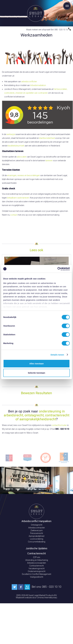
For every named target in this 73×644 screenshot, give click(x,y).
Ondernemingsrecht (37, 571)
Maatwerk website (24, 598)
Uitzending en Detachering (37, 560)
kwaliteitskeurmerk (16, 146)
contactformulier (59, 425)
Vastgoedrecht (37, 577)
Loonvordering (37, 539)
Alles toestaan (36, 364)
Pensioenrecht (37, 533)
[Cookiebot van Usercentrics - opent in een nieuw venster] (57, 269)
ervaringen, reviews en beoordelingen (23, 175)
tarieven (49, 161)
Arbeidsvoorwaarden (37, 563)
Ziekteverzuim (37, 530)
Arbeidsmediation (38, 85)
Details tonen (57, 355)
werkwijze (11, 134)
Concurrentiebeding (37, 542)
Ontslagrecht (37, 525)
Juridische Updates (36, 548)
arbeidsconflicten (29, 82)
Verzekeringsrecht (37, 568)
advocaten (22, 157)
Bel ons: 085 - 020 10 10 (47, 587)
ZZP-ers (37, 557)
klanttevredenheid (47, 138)
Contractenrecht (36, 566)
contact (14, 215)
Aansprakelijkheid (36, 536)
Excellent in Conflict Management (37, 574)
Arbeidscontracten (37, 528)
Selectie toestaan (37, 373)
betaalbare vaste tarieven (18, 198)
